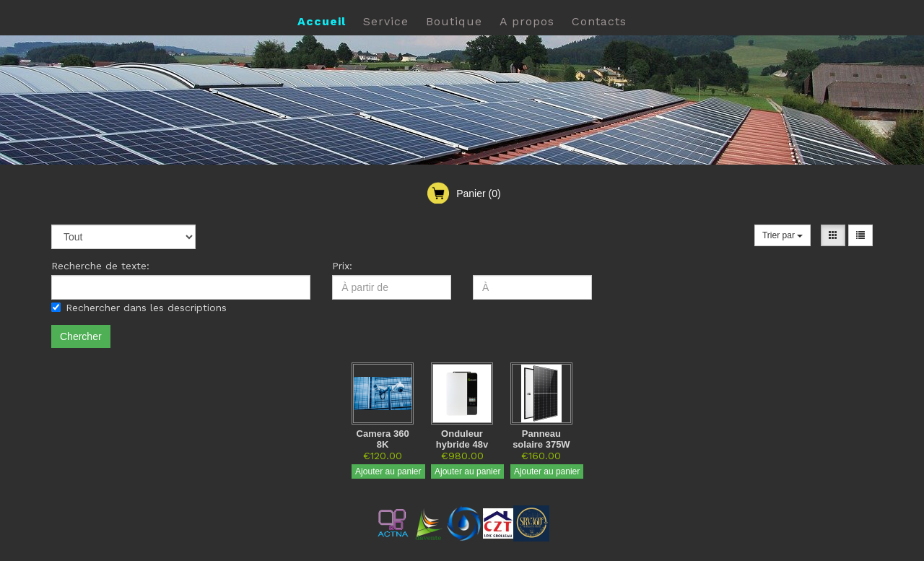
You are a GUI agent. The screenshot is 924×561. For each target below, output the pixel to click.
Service (386, 21)
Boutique (454, 21)
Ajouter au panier (388, 471)
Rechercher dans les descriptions (139, 308)
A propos (527, 21)
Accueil (322, 21)
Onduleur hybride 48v (462, 439)
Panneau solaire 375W (541, 439)
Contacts (599, 21)
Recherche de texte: (100, 266)
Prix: (342, 266)
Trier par (783, 235)
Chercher (81, 336)
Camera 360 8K (383, 439)
